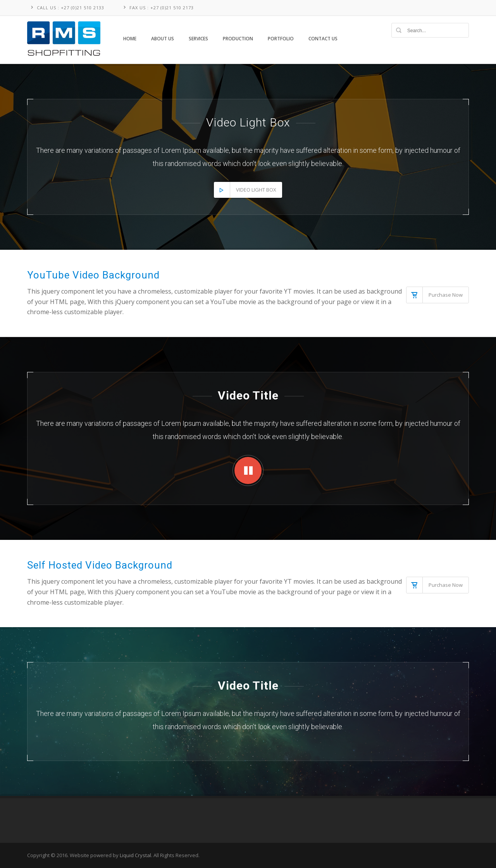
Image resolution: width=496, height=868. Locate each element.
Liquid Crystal (135, 855)
